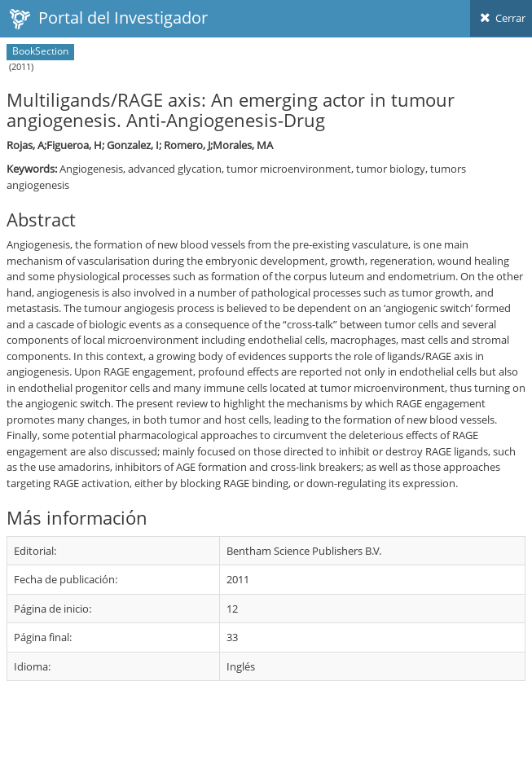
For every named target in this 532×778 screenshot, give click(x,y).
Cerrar (501, 18)
